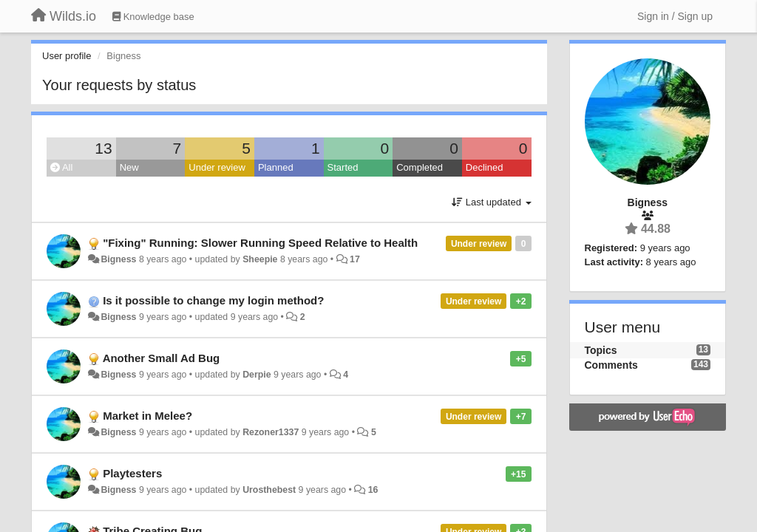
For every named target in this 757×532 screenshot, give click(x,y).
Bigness (118, 259)
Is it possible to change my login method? (213, 300)
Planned (276, 167)
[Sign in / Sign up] (675, 16)
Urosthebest (269, 490)
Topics (601, 350)
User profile (67, 56)
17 (355, 259)
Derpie (257, 375)
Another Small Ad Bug (162, 358)
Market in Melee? (147, 416)
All (61, 167)
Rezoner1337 (271, 432)
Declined (485, 167)
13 (103, 148)
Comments (611, 365)
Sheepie (260, 259)
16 (373, 490)
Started (343, 167)
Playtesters (132, 473)
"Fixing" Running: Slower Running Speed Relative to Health (260, 243)
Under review (217, 167)
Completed (420, 167)
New (129, 167)
